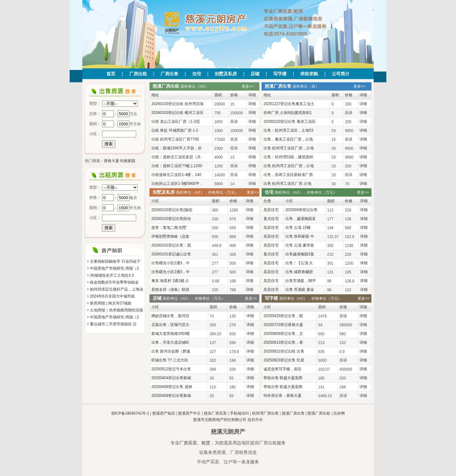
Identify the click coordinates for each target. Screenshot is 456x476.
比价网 (339, 413)
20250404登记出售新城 (171, 378)
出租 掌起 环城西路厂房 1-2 (175, 130)
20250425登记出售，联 (283, 316)
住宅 (197, 74)
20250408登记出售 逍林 (172, 387)
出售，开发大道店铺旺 (170, 342)
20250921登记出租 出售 (284, 351)
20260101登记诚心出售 (171, 254)
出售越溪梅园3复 (300, 254)
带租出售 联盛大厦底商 (283, 378)
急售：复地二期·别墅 (169, 228)
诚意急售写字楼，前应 (282, 369)
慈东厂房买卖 (215, 413)
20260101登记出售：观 (171, 245)
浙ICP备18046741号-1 (130, 413)
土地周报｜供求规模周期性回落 (117, 310)
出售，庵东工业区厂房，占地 (288, 139)
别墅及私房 (226, 74)
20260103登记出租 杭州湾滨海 (177, 104)
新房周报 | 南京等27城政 (111, 303)
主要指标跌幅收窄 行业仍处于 (115, 261)
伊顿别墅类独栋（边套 (170, 236)
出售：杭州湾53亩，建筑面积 (288, 157)
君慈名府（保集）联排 (170, 290)
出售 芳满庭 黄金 (300, 290)
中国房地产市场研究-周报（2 (114, 268)
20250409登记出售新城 (171, 396)
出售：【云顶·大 (299, 263)
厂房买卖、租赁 (195, 443)
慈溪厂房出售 (293, 413)
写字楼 (280, 74)
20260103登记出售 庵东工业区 (290, 122)
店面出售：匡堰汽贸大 (170, 325)
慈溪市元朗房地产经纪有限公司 (220, 420)
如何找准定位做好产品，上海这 (117, 289)
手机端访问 (239, 413)
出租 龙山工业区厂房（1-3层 (176, 122)
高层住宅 (271, 210)
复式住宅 (271, 219)
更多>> (248, 86)
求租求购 (309, 74)
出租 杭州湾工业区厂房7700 (175, 139)
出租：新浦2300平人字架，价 (177, 148)
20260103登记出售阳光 (171, 219)
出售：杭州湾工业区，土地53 (288, 130)
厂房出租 (138, 74)
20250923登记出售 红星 (284, 360)
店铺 (255, 74)
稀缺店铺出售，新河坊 (170, 316)
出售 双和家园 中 (300, 236)
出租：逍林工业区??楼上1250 (177, 166)
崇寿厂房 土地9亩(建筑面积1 (288, 113)
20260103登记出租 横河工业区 (177, 113)
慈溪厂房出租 (319, 413)
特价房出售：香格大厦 (282, 396)
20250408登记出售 (301, 210)
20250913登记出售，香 (283, 342)
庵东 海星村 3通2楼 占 (170, 281)
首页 (111, 74)
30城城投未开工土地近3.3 (112, 275)
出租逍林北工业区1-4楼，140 (176, 175)
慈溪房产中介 (189, 413)
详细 (252, 104)
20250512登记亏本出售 (171, 369)
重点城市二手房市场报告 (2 (113, 324)
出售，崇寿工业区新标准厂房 (288, 175)
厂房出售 (169, 74)
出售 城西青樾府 (299, 272)
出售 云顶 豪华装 (300, 245)
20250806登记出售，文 (283, 334)
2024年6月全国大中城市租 (112, 296)
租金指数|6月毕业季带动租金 (114, 282)
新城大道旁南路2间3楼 (171, 334)
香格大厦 (111, 161)
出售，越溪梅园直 (301, 219)
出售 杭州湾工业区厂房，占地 (289, 148)
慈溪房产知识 (164, 413)
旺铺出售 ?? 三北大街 (170, 360)
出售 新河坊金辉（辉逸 (171, 351)
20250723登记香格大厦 (283, 325)
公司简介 (341, 74)
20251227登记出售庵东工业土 (289, 104)
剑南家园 (128, 161)
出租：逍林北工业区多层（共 (176, 157)
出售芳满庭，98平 (301, 281)
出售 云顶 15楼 (298, 228)
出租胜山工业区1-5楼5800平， (177, 184)
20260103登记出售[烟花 (172, 210)
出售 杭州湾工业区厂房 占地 (287, 184)
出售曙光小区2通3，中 (171, 263)
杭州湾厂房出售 (265, 413)
